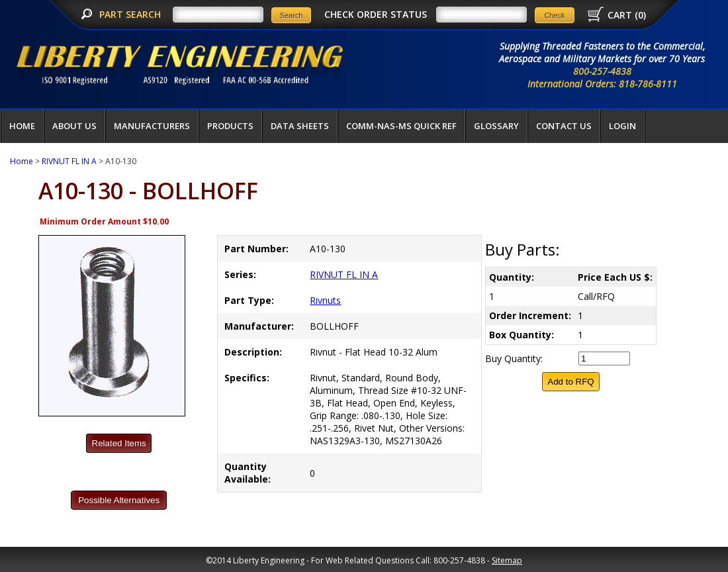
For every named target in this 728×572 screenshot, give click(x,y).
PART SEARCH (131, 14)
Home (22, 126)
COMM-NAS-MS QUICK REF (401, 126)
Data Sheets (300, 126)
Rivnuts (325, 300)
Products (230, 126)
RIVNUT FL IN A (69, 161)
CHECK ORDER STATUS (376, 14)
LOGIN (622, 126)
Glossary (496, 126)
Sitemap (507, 560)
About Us (74, 126)
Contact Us (564, 126)
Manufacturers (152, 126)
